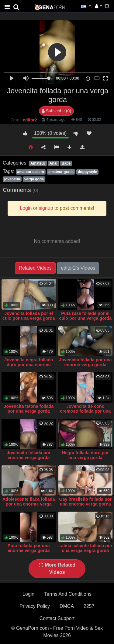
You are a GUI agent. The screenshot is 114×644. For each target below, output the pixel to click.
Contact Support (57, 618)
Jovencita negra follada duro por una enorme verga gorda (29, 365)
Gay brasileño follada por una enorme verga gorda (85, 502)
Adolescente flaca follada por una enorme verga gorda (29, 504)
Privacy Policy (35, 606)
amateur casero (31, 172)
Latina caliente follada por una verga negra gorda (85, 548)
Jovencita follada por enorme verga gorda (29, 455)
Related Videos (35, 268)
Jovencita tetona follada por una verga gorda (29, 409)
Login (28, 594)
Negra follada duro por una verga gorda (85, 455)
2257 (89, 606)
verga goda (34, 179)
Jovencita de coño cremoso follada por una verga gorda (85, 411)
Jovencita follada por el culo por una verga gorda (29, 316)
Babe (66, 163)
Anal (54, 163)
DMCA (67, 606)
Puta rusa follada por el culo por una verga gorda (85, 316)
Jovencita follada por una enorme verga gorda (85, 362)
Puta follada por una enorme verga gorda (29, 548)
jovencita (12, 179)
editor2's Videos (78, 268)
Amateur (38, 163)
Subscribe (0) (56, 111)
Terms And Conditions (68, 594)
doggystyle (87, 172)
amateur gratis (61, 172)
